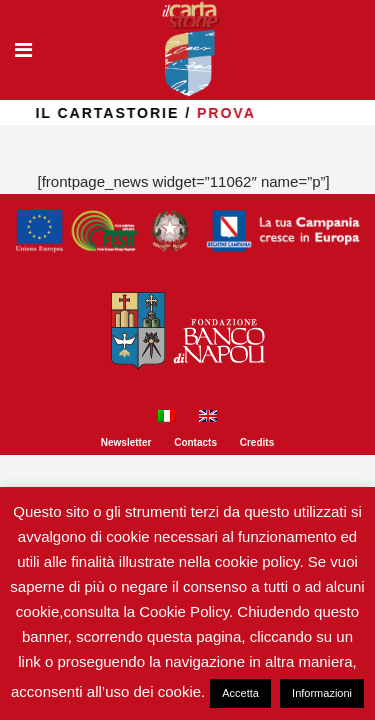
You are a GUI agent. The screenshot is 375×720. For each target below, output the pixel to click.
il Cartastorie (130, 113)
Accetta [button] (240, 693)
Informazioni (322, 693)
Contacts (195, 442)
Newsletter (126, 442)
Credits (257, 442)
